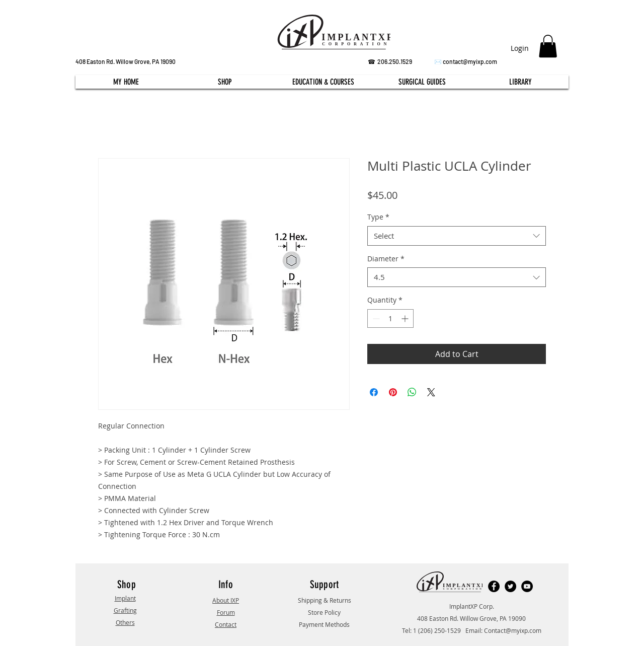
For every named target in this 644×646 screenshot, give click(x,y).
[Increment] (406, 318)
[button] (548, 46)
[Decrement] (375, 318)
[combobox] (457, 236)
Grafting (125, 610)
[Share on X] (431, 392)
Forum (226, 612)
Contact (226, 624)
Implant (125, 598)
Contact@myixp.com (513, 630)
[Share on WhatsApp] (412, 392)
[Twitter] (510, 586)
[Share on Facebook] (374, 392)
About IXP (226, 600)
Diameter (386, 259)
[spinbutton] (390, 318)
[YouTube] (527, 586)
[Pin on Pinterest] (393, 392)
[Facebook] (494, 586)
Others (125, 622)
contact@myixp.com (470, 61)
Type (378, 217)
